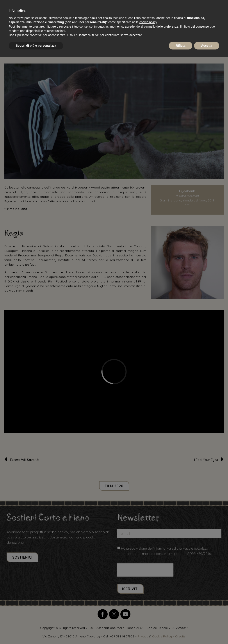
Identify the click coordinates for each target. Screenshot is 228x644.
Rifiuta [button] (181, 46)
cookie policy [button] (148, 22)
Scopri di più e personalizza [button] (36, 46)
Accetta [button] (207, 46)
